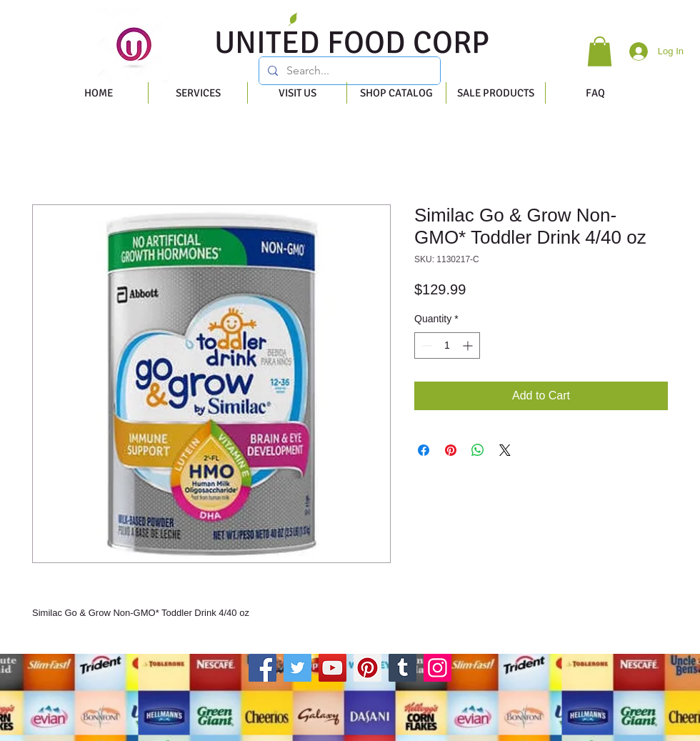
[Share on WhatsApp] (478, 450)
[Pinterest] (367, 668)
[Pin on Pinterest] (451, 450)
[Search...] (348, 71)
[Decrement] (425, 345)
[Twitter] (297, 668)
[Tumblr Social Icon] (402, 668)
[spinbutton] (447, 345)
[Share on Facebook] (424, 450)
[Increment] (469, 345)
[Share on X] (505, 450)
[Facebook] (262, 668)
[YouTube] (332, 668)
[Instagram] (437, 668)
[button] (600, 51)
